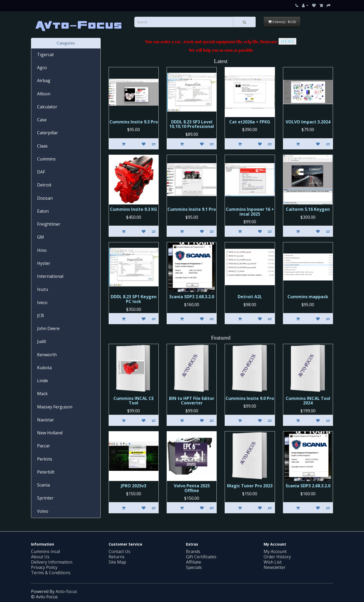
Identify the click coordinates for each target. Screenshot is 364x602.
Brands (193, 551)
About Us (40, 557)
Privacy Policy (44, 567)
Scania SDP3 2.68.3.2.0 (192, 297)
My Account (275, 551)
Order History (277, 557)
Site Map (117, 562)
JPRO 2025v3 (134, 486)
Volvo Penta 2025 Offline (192, 488)
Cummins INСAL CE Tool (134, 401)
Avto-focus (66, 591)
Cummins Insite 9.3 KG (134, 209)
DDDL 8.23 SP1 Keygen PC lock (134, 299)
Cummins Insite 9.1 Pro (192, 209)
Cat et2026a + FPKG (250, 122)
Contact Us (119, 551)
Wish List (273, 562)
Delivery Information (52, 562)
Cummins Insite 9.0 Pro (250, 398)
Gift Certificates (201, 557)
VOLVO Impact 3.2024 (308, 122)
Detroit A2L (250, 297)
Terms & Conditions (51, 573)
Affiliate (194, 562)
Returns (117, 557)
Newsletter (275, 567)
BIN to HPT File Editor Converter (192, 401)
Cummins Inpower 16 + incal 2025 (250, 212)
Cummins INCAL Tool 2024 (308, 401)
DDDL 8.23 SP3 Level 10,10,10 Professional (192, 124)
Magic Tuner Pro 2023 (250, 486)
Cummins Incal (45, 551)
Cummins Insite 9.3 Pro (134, 122)
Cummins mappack (308, 297)
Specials (194, 567)
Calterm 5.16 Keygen (308, 209)
